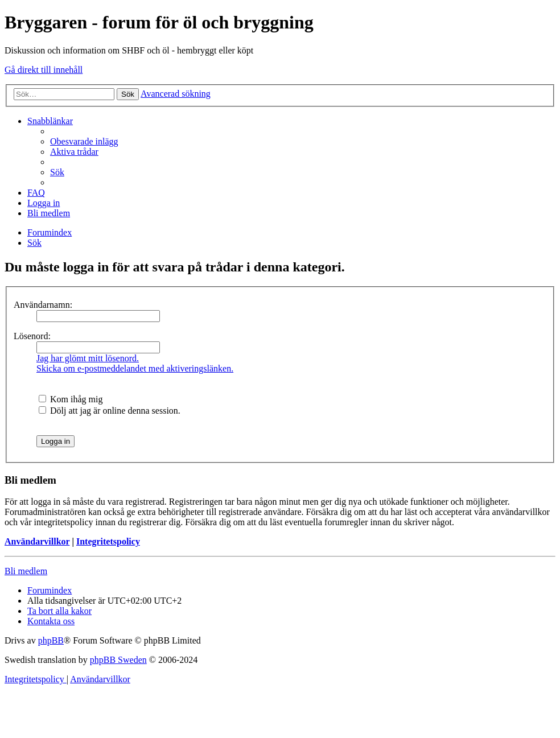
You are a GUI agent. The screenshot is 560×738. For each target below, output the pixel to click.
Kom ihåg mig (71, 399)
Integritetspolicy (108, 541)
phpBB (51, 640)
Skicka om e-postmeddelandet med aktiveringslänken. (135, 368)
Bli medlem (26, 571)
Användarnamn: (43, 305)
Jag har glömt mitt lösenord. (88, 358)
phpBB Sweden (118, 660)
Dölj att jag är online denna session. (110, 411)
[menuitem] (84, 141)
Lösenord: (32, 336)
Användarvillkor (37, 541)
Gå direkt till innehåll (44, 70)
